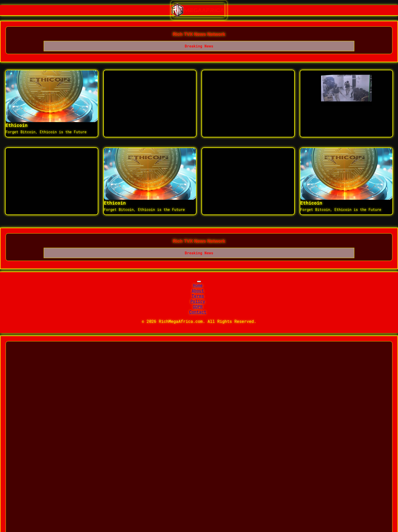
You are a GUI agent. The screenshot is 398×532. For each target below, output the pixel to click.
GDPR (198, 306)
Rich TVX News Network (199, 34)
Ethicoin (16, 125)
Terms (198, 296)
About (198, 290)
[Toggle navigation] (199, 281)
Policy (198, 301)
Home (198, 285)
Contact (198, 312)
